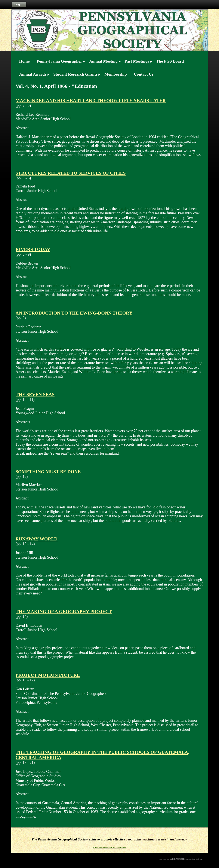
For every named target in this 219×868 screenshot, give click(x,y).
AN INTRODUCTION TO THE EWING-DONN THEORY (74, 313)
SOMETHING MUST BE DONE (48, 472)
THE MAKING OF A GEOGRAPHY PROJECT (64, 612)
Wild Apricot (177, 859)
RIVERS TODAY (33, 249)
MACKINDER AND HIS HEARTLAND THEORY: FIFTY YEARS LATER (91, 101)
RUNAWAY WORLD (37, 539)
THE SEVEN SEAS (35, 395)
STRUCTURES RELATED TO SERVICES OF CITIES (71, 173)
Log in (19, 4)
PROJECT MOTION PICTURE (48, 675)
